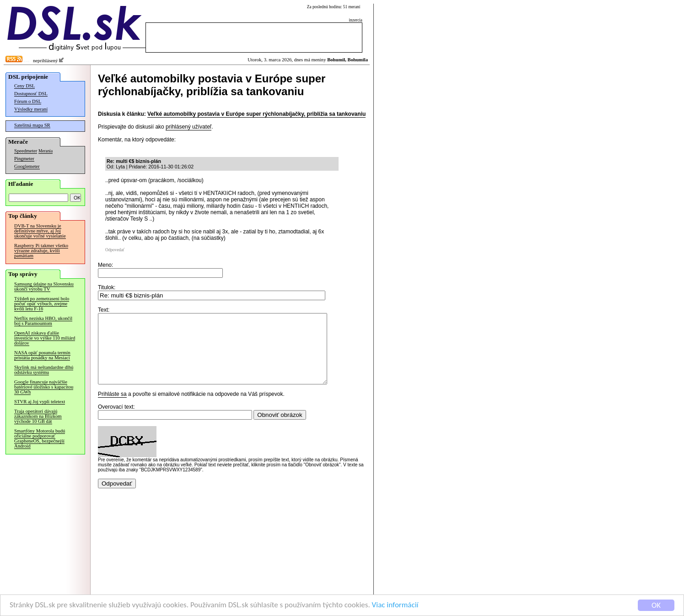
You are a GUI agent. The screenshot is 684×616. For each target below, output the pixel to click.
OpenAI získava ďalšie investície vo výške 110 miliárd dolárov (45, 338)
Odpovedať (115, 250)
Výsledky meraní (31, 109)
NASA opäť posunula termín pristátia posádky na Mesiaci (42, 355)
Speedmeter (26, 151)
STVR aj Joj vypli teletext (40, 402)
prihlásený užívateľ (189, 127)
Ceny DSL (24, 86)
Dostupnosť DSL (31, 94)
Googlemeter (27, 166)
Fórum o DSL (28, 101)
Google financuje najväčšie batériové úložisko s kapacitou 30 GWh (44, 387)
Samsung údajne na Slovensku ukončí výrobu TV (44, 286)
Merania (46, 151)
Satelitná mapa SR (32, 125)
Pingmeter (24, 159)
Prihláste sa (112, 408)
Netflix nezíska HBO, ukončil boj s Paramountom (43, 321)
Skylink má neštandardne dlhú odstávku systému (44, 370)
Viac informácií (395, 606)
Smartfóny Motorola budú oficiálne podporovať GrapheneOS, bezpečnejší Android (40, 438)
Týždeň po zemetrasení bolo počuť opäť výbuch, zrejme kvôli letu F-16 (42, 304)
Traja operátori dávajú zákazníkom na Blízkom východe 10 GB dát (38, 416)
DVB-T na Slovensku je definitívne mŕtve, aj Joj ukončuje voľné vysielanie (40, 231)
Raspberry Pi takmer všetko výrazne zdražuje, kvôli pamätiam (41, 251)
